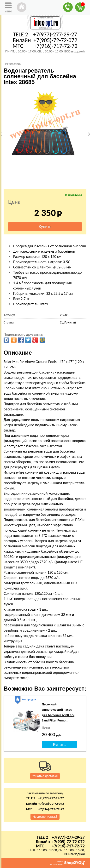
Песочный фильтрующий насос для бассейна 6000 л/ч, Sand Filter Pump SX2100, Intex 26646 (59, 715)
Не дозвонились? (45, 817)
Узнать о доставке (45, 776)
